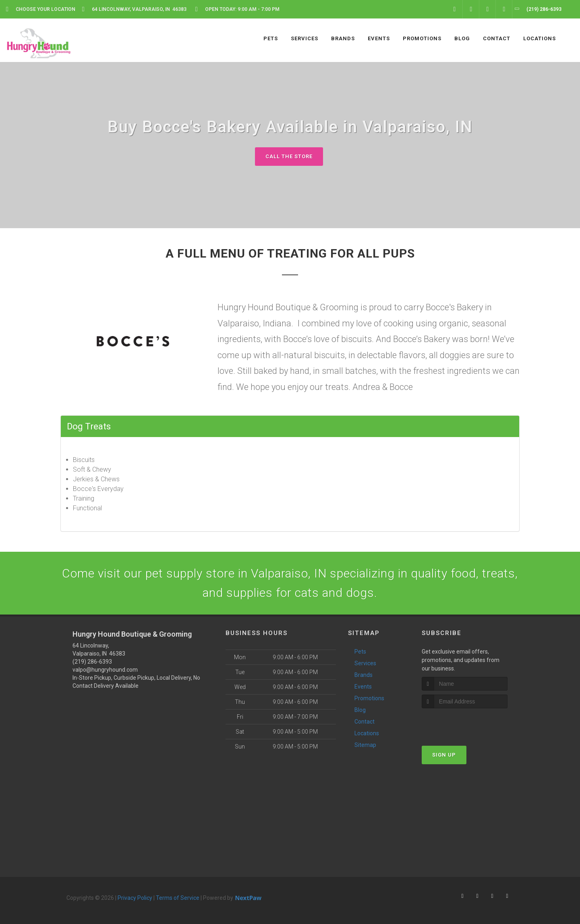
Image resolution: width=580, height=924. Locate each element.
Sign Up (444, 755)
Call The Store (289, 156)
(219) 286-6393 (92, 662)
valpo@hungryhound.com (105, 670)
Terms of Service (178, 898)
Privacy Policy (135, 898)
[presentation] (465, 723)
